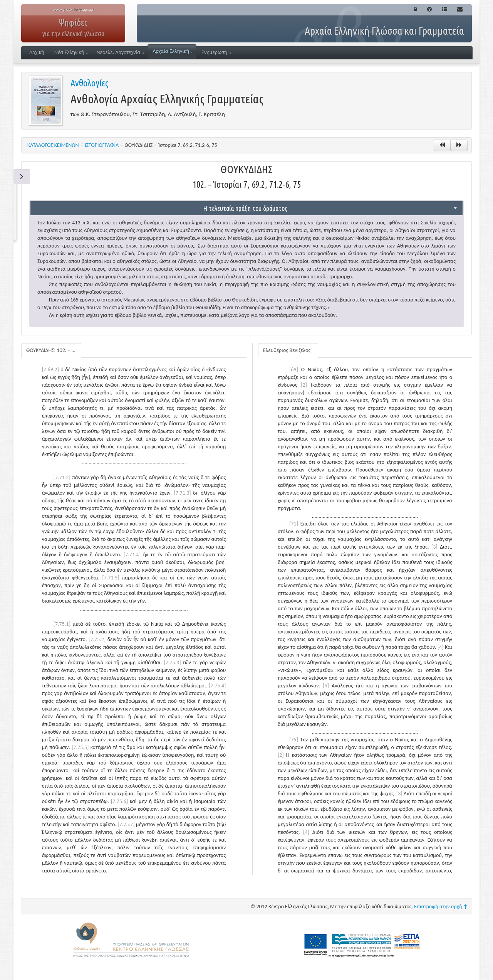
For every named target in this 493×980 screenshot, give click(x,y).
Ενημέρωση (216, 52)
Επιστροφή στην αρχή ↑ (441, 907)
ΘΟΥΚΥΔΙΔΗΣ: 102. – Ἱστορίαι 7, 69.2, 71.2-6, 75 (54, 350)
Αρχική (37, 52)
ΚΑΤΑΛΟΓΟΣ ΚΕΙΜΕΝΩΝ (53, 145)
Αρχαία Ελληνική (172, 51)
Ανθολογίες (90, 83)
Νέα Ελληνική (71, 52)
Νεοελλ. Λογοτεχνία (120, 52)
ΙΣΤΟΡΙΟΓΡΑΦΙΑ (102, 145)
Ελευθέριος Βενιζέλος (287, 350)
